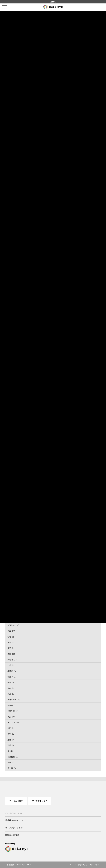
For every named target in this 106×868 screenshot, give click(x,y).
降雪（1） (12, 734)
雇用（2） (12, 740)
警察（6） (12, 688)
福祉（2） (12, 637)
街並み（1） (12, 677)
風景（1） (12, 762)
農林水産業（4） (14, 700)
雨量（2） (12, 745)
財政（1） (12, 694)
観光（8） (12, 682)
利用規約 (10, 865)
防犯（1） (12, 728)
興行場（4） (12, 671)
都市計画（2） (13, 711)
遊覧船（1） (12, 705)
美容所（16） (13, 660)
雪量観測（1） (13, 757)
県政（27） (12, 631)
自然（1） (12, 665)
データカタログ (16, 801)
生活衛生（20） (14, 625)
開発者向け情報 (12, 835)
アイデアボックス (40, 801)
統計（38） (12, 654)
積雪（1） (12, 642)
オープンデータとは (14, 828)
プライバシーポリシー (25, 865)
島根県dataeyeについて (16, 820)
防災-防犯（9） (14, 722)
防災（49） (12, 717)
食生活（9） (12, 768)
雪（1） (11, 751)
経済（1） (12, 648)
